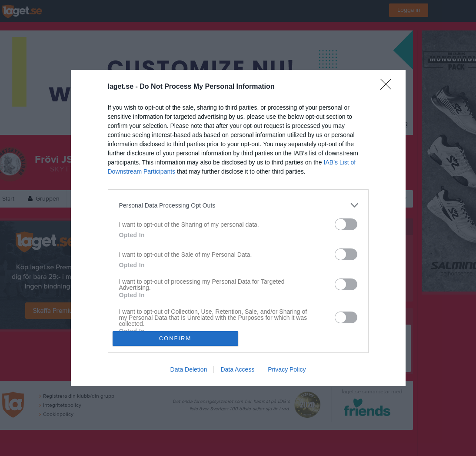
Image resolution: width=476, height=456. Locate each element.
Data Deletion (189, 369)
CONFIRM (175, 338)
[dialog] (238, 228)
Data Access (237, 369)
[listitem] (238, 205)
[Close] (389, 87)
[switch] (346, 224)
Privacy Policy (287, 369)
